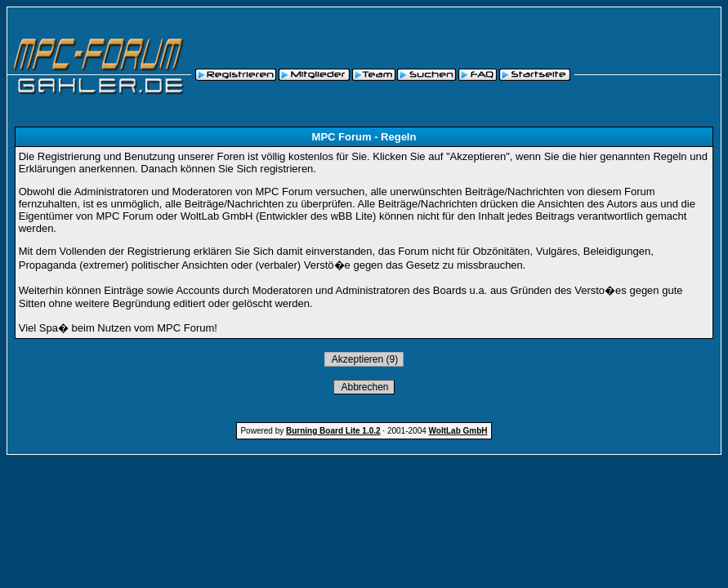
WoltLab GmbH (458, 431)
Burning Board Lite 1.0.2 (333, 431)
